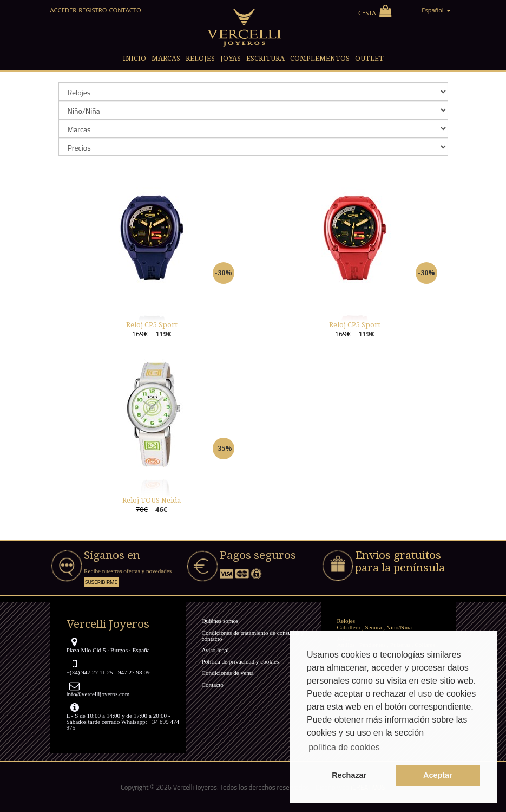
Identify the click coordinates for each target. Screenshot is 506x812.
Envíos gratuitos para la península (400, 561)
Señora (373, 627)
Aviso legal (215, 650)
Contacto (125, 10)
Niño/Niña (399, 627)
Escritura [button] (265, 58)
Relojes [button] (200, 58)
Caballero (349, 627)
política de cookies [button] (344, 747)
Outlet (369, 58)
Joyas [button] (231, 58)
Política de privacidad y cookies (241, 661)
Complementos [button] (320, 58)
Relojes (346, 621)
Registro (93, 10)
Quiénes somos (220, 621)
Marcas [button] (166, 58)
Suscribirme (101, 582)
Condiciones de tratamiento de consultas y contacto (253, 636)
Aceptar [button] (438, 775)
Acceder (64, 10)
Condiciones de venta (228, 673)
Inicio (134, 58)
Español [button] (436, 10)
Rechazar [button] (349, 775)
